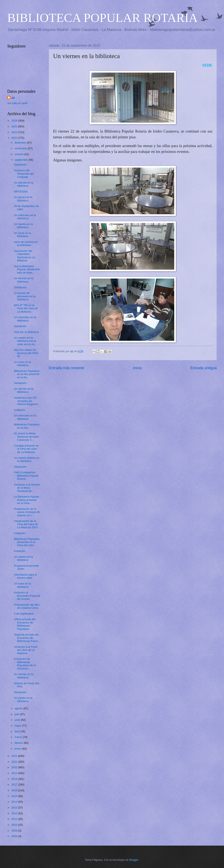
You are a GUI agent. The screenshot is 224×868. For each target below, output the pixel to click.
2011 (15, 819)
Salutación (20, 165)
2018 (15, 779)
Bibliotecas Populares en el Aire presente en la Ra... (27, 374)
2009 (15, 831)
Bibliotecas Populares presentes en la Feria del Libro (27, 542)
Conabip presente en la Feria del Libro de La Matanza (26, 449)
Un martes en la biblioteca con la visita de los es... (25, 341)
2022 (15, 756)
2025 (15, 126)
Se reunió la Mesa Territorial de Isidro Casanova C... (26, 437)
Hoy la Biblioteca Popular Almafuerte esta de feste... (27, 269)
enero (18, 749)
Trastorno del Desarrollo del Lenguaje (24, 174)
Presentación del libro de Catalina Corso (27, 606)
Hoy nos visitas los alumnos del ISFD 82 (26, 353)
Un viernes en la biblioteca (24, 184)
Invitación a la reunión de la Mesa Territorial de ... (27, 488)
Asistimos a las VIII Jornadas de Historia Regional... (27, 401)
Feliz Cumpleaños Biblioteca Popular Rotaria (26, 476)
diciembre (21, 143)
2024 (15, 132)
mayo (18, 726)
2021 (15, 762)
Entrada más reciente (66, 368)
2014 (15, 802)
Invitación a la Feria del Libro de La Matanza (26, 650)
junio (18, 720)
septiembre (21, 160)
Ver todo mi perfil (17, 103)
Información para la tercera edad (25, 576)
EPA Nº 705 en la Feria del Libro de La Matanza (26, 308)
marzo (19, 737)
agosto (19, 708)
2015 (15, 796)
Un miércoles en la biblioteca (25, 217)
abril (17, 731)
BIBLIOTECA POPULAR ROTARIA (103, 18)
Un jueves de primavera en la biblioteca (25, 296)
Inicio (137, 368)
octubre (19, 154)
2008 (15, 836)
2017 (15, 785)
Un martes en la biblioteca (23, 226)
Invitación (19, 410)
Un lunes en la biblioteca (22, 235)
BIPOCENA (21, 192)
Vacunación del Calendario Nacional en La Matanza (24, 256)
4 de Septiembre (24, 614)
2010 (15, 825)
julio (17, 714)
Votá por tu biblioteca (26, 332)
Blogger (134, 860)
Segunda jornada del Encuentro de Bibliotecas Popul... (27, 638)
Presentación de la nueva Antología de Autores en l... (27, 512)
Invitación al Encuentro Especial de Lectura (27, 596)
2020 (15, 767)
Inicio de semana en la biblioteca (26, 243)
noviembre (21, 148)
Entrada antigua (204, 368)
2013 (15, 808)
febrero (19, 743)
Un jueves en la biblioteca (23, 199)
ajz (13, 98)
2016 (15, 790)
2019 (15, 773)
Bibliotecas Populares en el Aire (27, 426)
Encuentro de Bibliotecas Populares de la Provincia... (25, 664)
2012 (15, 813)
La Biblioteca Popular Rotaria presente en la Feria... (27, 500)
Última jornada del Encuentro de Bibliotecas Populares (25, 624)
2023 (15, 138)
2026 (15, 121)
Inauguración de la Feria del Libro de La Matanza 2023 (26, 524)
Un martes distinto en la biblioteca (27, 459)
